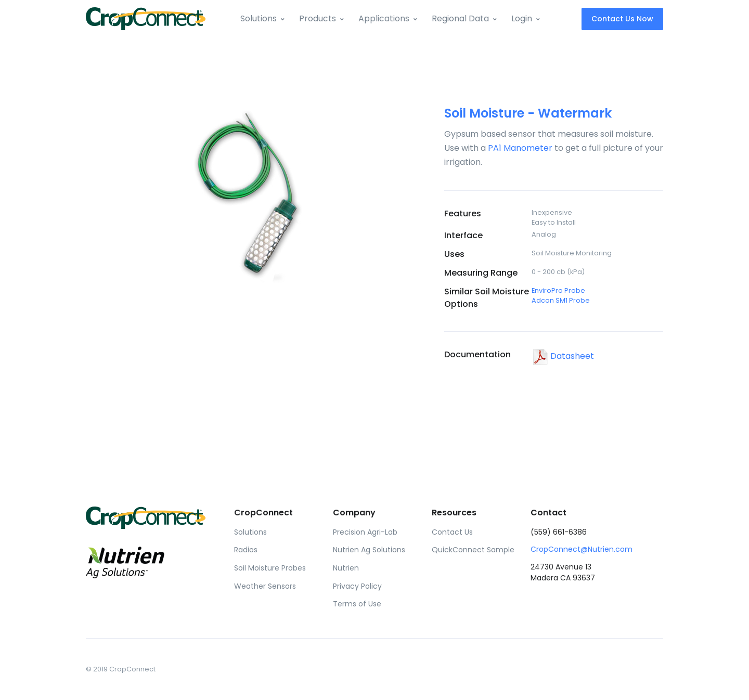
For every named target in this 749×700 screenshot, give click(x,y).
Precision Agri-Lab (365, 532)
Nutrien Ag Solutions (369, 550)
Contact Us (452, 532)
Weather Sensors (265, 586)
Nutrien (346, 568)
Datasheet (563, 356)
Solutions (259, 18)
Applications (384, 18)
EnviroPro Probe (558, 290)
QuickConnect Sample (473, 550)
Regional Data (460, 18)
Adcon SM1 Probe (561, 300)
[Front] (146, 18)
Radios (246, 550)
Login (522, 18)
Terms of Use (357, 604)
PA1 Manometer (520, 148)
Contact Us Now (622, 19)
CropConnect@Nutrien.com (582, 549)
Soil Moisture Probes (270, 568)
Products (318, 18)
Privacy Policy (357, 586)
